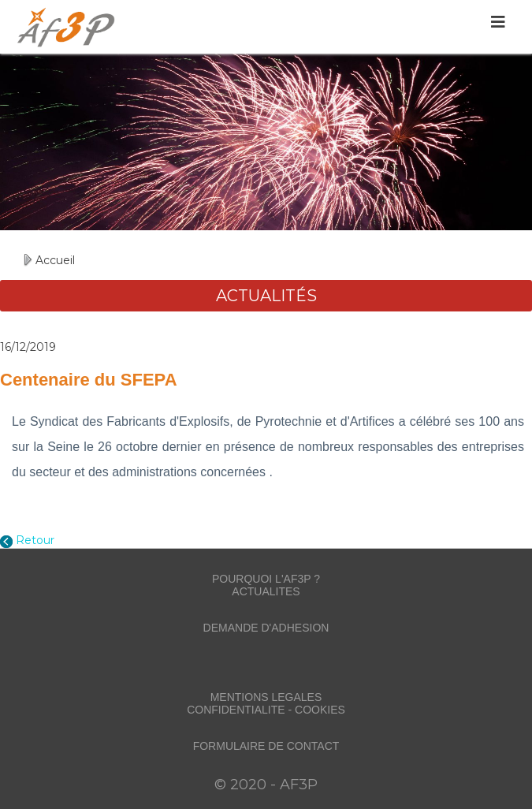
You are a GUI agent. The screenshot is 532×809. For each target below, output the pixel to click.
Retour (35, 540)
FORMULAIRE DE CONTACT (266, 746)
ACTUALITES (266, 591)
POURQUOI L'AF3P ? (266, 579)
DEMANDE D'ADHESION (266, 628)
